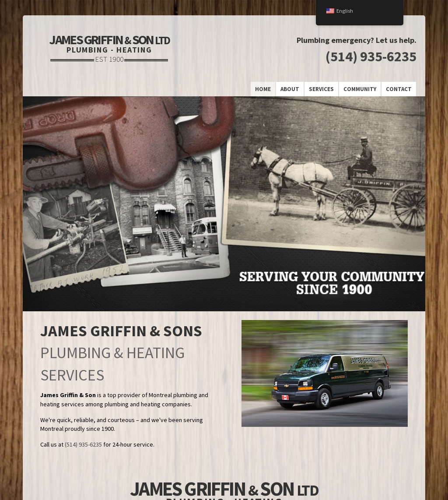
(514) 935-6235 (371, 56)
